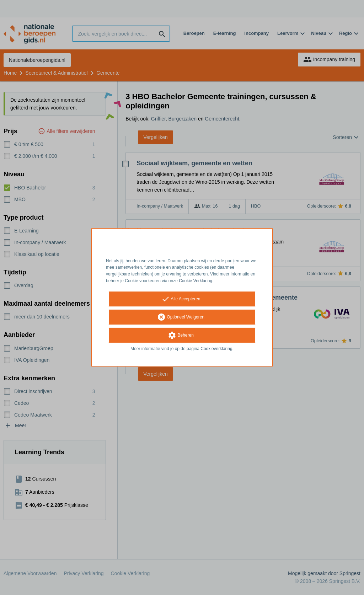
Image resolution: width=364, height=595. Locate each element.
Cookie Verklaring (196, 281)
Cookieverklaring (216, 349)
